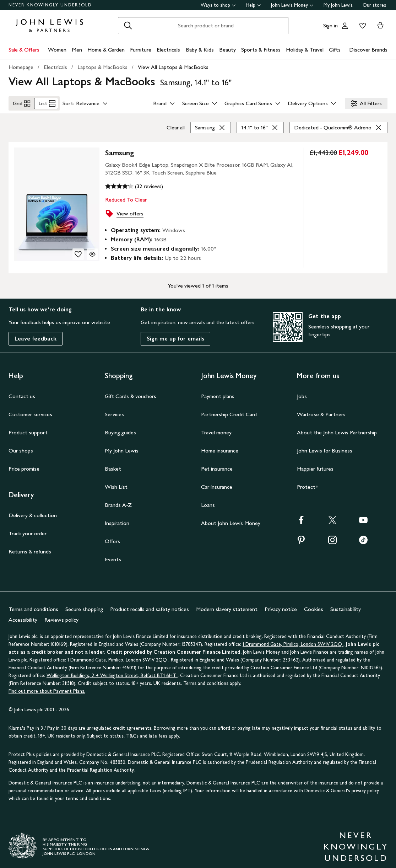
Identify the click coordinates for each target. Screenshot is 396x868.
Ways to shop (218, 5)
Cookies (314, 606)
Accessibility (23, 617)
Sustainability (346, 606)
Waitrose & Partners (321, 411)
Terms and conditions (33, 606)
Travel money (216, 430)
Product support (28, 430)
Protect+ (308, 484)
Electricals (168, 50)
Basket (113, 466)
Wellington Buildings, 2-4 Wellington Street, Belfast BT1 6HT (112, 673)
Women (57, 50)
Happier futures (315, 466)
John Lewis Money (292, 5)
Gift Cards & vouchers (131, 393)
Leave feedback (36, 336)
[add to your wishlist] (78, 251)
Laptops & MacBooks (102, 67)
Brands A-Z (118, 502)
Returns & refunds (30, 549)
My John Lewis (338, 5)
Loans (208, 502)
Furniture (141, 50)
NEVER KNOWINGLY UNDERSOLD (50, 5)
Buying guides (120, 430)
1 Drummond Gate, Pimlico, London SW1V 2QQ (293, 641)
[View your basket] (380, 26)
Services (114, 411)
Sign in (330, 25)
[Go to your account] (345, 26)
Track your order (28, 531)
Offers (112, 538)
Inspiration (117, 520)
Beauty (227, 50)
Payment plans (218, 393)
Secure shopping (84, 606)
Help (253, 5)
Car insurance (217, 484)
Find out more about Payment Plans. (47, 688)
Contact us (22, 393)
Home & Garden (106, 50)
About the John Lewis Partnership (337, 430)
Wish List (116, 484)
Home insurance (220, 448)
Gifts (335, 50)
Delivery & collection (33, 512)
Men (77, 50)
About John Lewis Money (231, 520)
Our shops (21, 448)
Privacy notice (281, 606)
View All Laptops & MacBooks (173, 67)
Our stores (374, 5)
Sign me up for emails (175, 336)
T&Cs (132, 733)
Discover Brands (368, 50)
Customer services (30, 411)
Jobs (302, 393)
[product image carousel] (57, 202)
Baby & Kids (200, 50)
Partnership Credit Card (229, 411)
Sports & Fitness (261, 50)
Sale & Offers (24, 50)
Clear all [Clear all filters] (176, 125)
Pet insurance (217, 466)
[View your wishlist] (361, 26)
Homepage (21, 67)
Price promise (24, 466)
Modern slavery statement (227, 606)
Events (113, 556)
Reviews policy (61, 617)
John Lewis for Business (325, 448)
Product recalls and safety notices (150, 606)
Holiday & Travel (305, 50)
